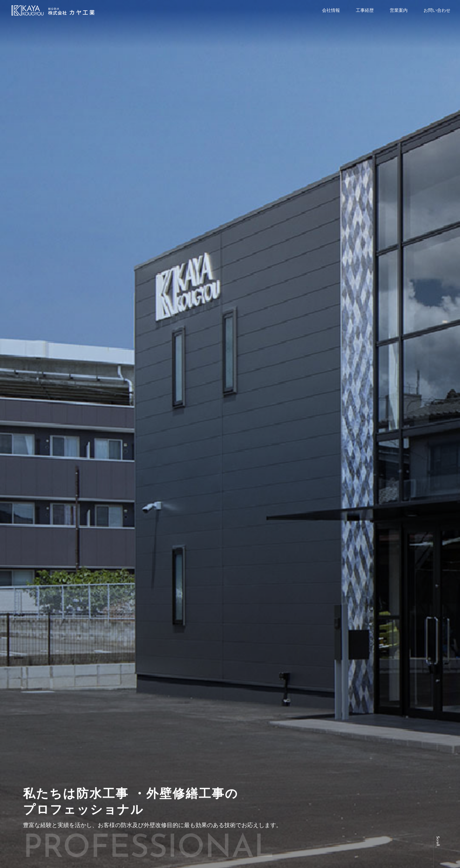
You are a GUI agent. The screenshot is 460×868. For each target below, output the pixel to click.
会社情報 (331, 10)
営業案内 (399, 10)
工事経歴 (365, 10)
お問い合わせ (437, 10)
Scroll (438, 841)
